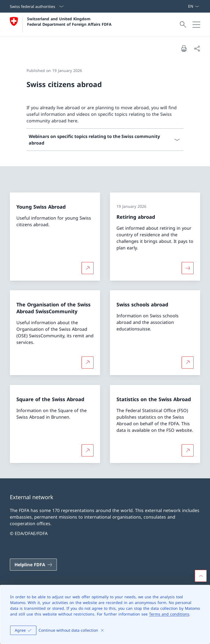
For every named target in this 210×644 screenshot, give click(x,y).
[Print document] (184, 48)
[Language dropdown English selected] (193, 6)
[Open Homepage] (61, 25)
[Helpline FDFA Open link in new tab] (33, 565)
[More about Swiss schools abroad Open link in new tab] (188, 363)
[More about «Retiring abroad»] (188, 268)
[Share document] (197, 48)
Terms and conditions (169, 614)
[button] (201, 576)
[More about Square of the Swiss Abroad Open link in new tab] (87, 450)
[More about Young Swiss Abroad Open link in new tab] (87, 268)
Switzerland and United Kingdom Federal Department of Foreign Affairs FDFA (69, 21)
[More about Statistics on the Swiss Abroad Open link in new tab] (188, 450)
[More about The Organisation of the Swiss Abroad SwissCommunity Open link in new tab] (87, 363)
